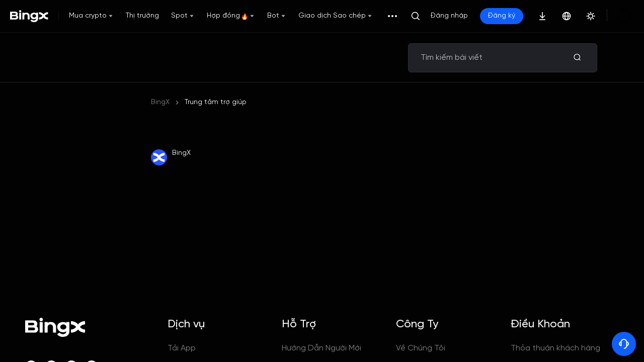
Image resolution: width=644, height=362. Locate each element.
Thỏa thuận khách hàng (555, 348)
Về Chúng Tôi (421, 348)
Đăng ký (502, 16)
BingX (160, 102)
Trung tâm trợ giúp (216, 102)
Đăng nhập (449, 16)
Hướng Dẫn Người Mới (321, 348)
